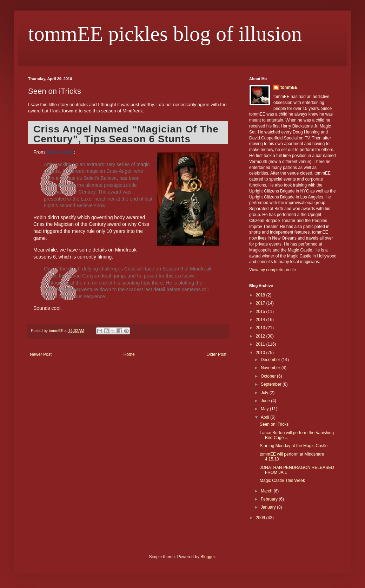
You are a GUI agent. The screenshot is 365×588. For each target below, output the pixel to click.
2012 (261, 336)
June (266, 401)
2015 (261, 312)
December (271, 360)
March (267, 491)
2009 (261, 518)
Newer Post (41, 354)
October (269, 376)
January (269, 507)
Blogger (208, 557)
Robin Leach (60, 152)
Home (129, 354)
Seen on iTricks (274, 424)
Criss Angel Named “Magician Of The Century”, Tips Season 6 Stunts (126, 134)
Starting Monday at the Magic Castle (294, 446)
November (271, 368)
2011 (261, 344)
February (270, 499)
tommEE (289, 87)
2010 (261, 353)
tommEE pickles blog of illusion (165, 34)
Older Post (216, 354)
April (266, 417)
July (265, 393)
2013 (261, 328)
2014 (261, 320)
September (272, 384)
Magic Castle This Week (282, 481)
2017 (261, 303)
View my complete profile (273, 270)
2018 (261, 295)
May (265, 409)
